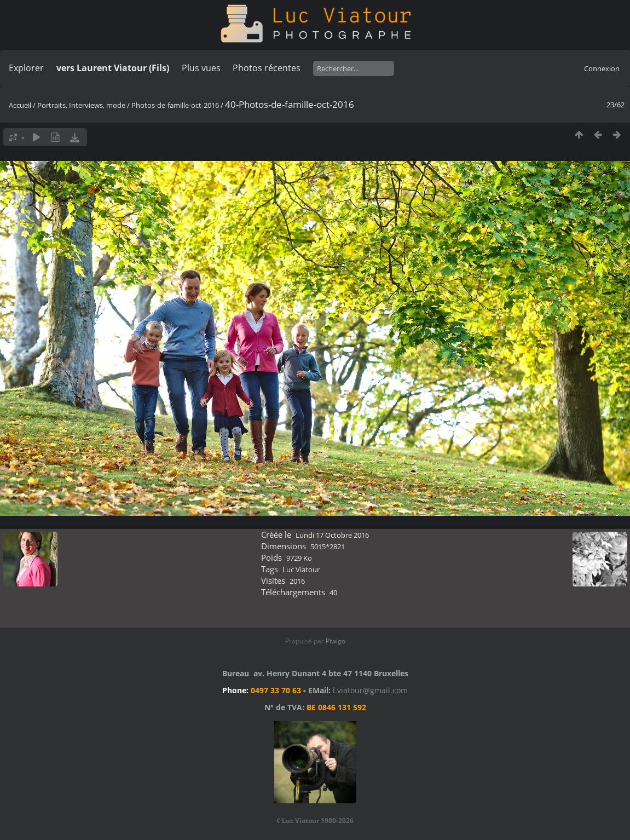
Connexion (602, 68)
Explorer (26, 68)
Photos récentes (267, 68)
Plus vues (201, 68)
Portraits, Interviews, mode (81, 105)
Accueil (20, 105)
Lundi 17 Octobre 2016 (332, 535)
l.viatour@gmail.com (370, 690)
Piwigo (336, 641)
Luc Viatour (301, 569)
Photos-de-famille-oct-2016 (175, 105)
